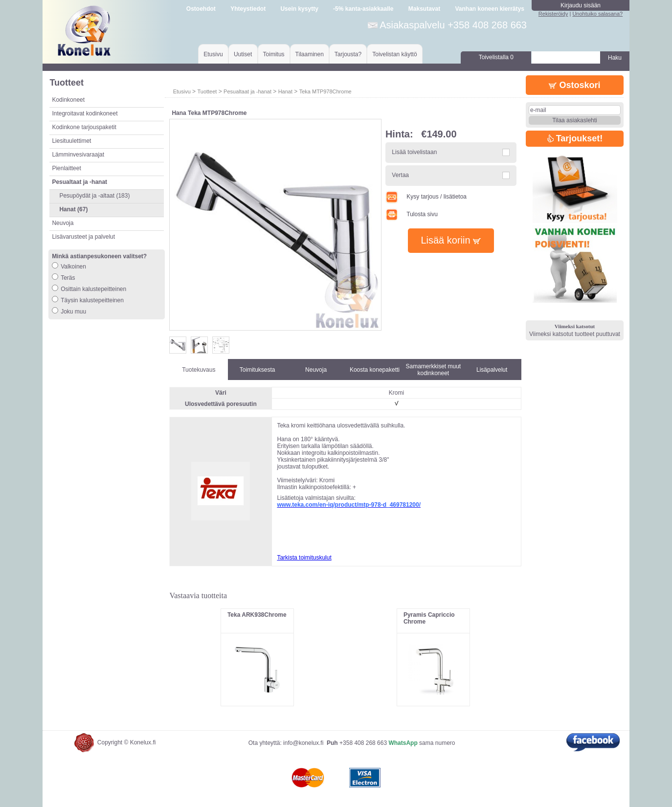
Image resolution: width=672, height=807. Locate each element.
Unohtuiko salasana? (597, 14)
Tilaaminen (310, 54)
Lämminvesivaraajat (78, 155)
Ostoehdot (201, 9)
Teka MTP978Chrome (325, 91)
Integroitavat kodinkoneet (85, 113)
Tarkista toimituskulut (304, 558)
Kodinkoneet (68, 100)
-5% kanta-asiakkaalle (363, 9)
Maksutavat (424, 9)
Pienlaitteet (66, 168)
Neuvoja (63, 223)
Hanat (285, 91)
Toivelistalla (496, 57)
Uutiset (243, 54)
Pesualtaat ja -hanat (247, 91)
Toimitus (274, 54)
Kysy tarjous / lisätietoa (426, 197)
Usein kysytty (299, 9)
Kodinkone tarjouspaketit (84, 127)
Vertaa (400, 175)
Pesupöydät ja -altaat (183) (94, 196)
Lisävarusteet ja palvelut (83, 237)
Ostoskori (574, 85)
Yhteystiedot (248, 9)
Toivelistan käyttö (394, 54)
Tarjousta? (348, 54)
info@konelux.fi (303, 743)
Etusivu (213, 54)
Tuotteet (207, 91)
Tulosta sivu (412, 214)
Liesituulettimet (71, 141)
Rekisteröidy (553, 14)
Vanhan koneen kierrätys (489, 9)
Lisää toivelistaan (414, 152)
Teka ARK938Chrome (257, 615)
